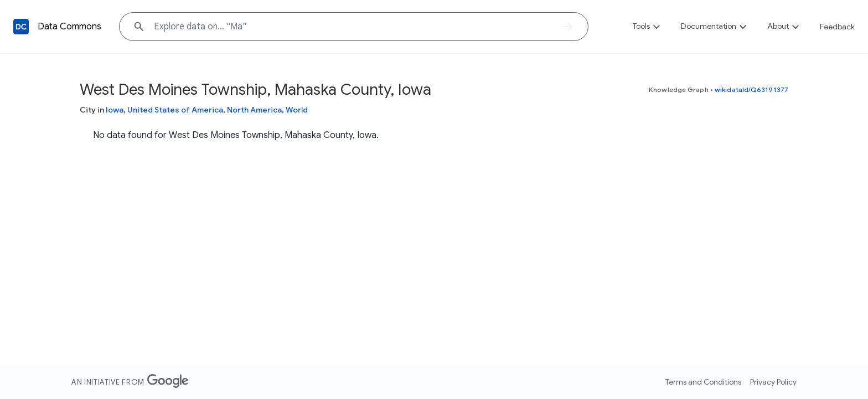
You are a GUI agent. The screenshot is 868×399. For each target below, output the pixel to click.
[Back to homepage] (21, 27)
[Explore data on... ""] (354, 27)
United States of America (175, 110)
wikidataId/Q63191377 (751, 89)
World (297, 110)
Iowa (115, 110)
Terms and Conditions (703, 382)
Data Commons (69, 27)
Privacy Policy (773, 382)
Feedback (837, 27)
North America (254, 110)
